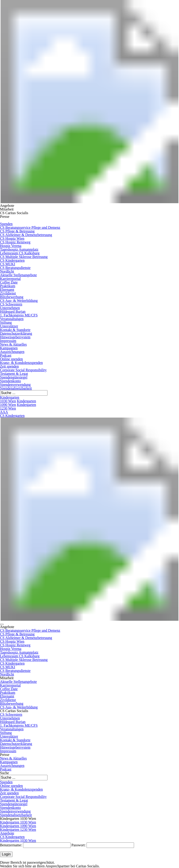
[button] (2, 624)
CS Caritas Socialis (14, 213)
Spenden (6, 224)
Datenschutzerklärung (16, 333)
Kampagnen (9, 348)
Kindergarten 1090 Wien (18, 826)
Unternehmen (10, 308)
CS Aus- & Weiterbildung (19, 301)
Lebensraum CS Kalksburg (20, 253)
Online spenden (11, 359)
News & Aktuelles (13, 344)
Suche (4, 773)
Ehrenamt (7, 290)
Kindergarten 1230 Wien (18, 406)
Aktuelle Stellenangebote (18, 275)
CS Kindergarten (12, 260)
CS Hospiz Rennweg (15, 242)
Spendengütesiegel (14, 377)
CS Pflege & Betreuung (17, 231)
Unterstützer (9, 326)
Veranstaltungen (12, 319)
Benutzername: (11, 845)
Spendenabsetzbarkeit (16, 388)
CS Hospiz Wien (12, 238)
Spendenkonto (11, 381)
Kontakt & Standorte (15, 330)
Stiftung (6, 322)
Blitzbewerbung (12, 297)
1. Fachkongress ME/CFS (19, 315)
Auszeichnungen (12, 352)
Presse (5, 217)
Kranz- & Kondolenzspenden (21, 363)
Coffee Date (9, 282)
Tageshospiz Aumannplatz (19, 249)
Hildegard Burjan (13, 312)
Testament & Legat (14, 374)
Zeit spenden (9, 366)
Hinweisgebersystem (15, 337)
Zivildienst (8, 293)
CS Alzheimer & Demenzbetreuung (26, 235)
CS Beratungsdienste (15, 268)
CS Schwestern (11, 304)
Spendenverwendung (15, 385)
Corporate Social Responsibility (23, 370)
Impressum (8, 341)
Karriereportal (10, 279)
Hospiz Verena (11, 246)
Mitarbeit (7, 209)
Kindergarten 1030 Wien (10, 399)
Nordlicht (7, 271)
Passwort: (79, 845)
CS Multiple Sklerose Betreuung (24, 257)
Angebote (7, 206)
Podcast (6, 355)
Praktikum (8, 286)
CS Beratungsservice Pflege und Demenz (30, 228)
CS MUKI (8, 264)
